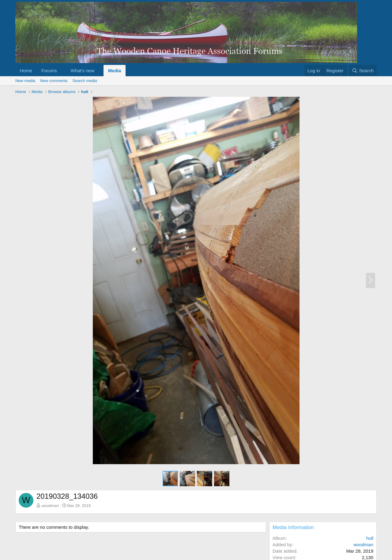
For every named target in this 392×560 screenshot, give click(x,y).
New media (25, 81)
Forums (49, 71)
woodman (50, 506)
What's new (83, 71)
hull (370, 538)
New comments (54, 81)
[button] (62, 71)
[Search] (363, 71)
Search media (85, 81)
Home (26, 71)
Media (115, 71)
